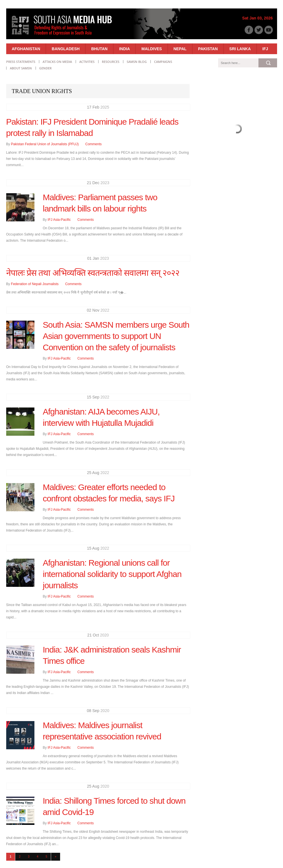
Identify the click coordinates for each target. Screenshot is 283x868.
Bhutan (99, 49)
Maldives (152, 49)
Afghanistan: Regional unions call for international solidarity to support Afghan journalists (112, 574)
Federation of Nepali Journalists (35, 284)
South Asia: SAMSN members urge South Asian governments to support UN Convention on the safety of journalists (116, 336)
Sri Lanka (240, 49)
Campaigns (163, 62)
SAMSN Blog (137, 62)
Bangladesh (66, 49)
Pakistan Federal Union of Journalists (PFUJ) (45, 144)
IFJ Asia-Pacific (59, 220)
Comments (93, 144)
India (124, 49)
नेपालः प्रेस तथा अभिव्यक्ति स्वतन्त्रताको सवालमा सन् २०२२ (93, 273)
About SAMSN (21, 68)
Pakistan (208, 49)
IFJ (265, 49)
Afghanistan (26, 49)
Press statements (21, 62)
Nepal (180, 49)
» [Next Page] (56, 857)
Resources (111, 62)
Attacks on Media (57, 62)
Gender (45, 68)
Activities (87, 62)
